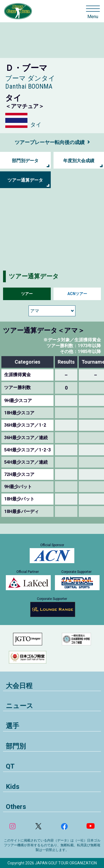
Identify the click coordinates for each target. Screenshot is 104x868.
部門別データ (25, 161)
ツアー (27, 294)
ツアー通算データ (25, 180)
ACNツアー (77, 294)
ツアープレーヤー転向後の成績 (50, 142)
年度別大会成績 (79, 161)
